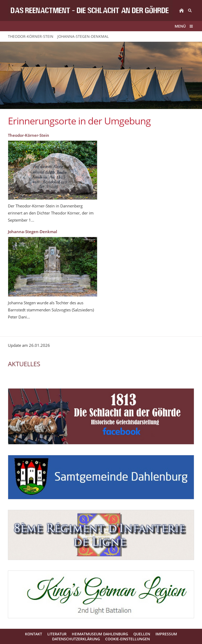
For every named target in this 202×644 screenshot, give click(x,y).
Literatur (57, 634)
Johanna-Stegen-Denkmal (32, 232)
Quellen (142, 634)
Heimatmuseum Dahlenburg (100, 634)
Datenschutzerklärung (76, 639)
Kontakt (34, 634)
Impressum (166, 634)
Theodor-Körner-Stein (29, 135)
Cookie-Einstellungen (128, 639)
